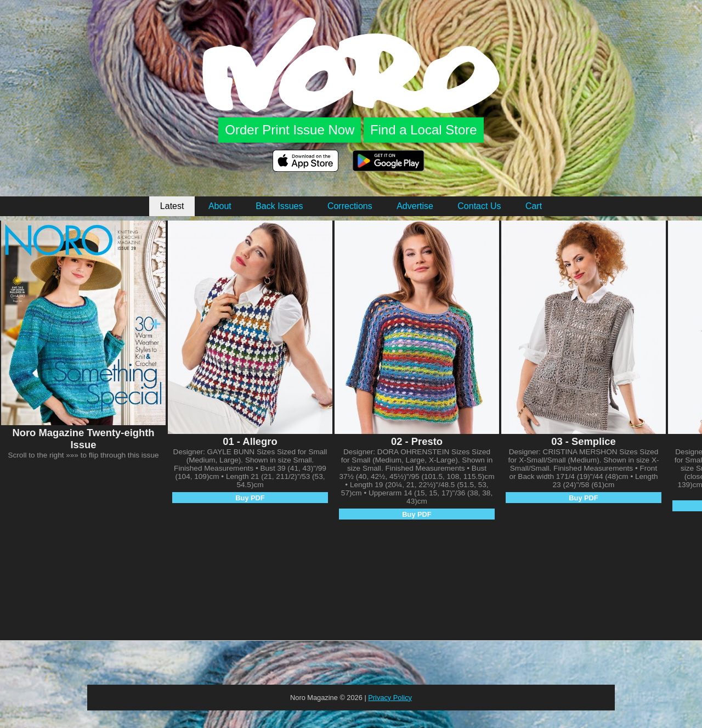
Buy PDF (250, 498)
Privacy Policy (390, 698)
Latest (172, 206)
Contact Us (479, 206)
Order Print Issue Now (290, 130)
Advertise (415, 206)
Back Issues (279, 206)
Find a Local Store (424, 130)
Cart (534, 206)
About (220, 206)
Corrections (350, 206)
